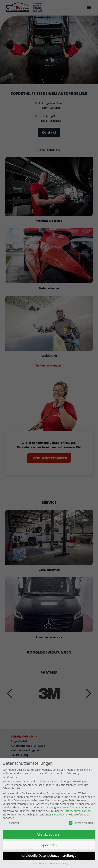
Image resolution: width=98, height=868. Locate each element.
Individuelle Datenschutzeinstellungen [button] (49, 856)
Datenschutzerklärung (77, 811)
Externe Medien (81, 823)
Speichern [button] (49, 845)
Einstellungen (60, 814)
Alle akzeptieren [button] (49, 834)
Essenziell (11, 823)
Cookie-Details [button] (38, 863)
